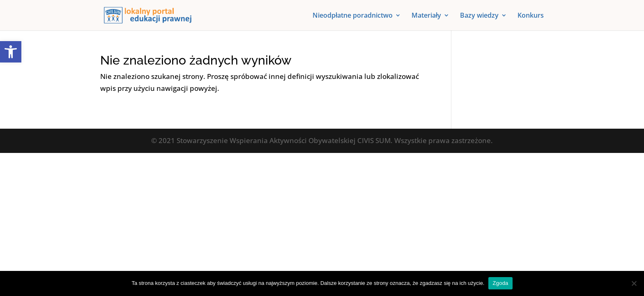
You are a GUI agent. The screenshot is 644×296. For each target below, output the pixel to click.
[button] (11, 52)
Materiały (426, 16)
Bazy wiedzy (479, 16)
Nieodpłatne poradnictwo (353, 16)
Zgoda (500, 283)
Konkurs (531, 16)
